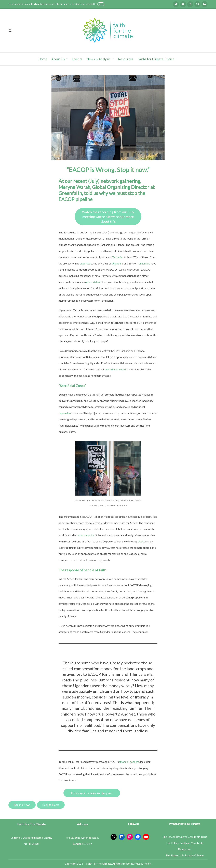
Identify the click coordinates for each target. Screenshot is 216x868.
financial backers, (129, 762)
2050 (141, 541)
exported (85, 263)
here (101, 4)
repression (65, 413)
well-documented (116, 369)
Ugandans (118, 263)
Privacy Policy (143, 864)
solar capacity (86, 535)
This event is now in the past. (92, 793)
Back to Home (51, 805)
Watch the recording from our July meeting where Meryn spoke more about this (108, 217)
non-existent (93, 282)
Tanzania (117, 257)
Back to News (22, 805)
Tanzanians (144, 263)
